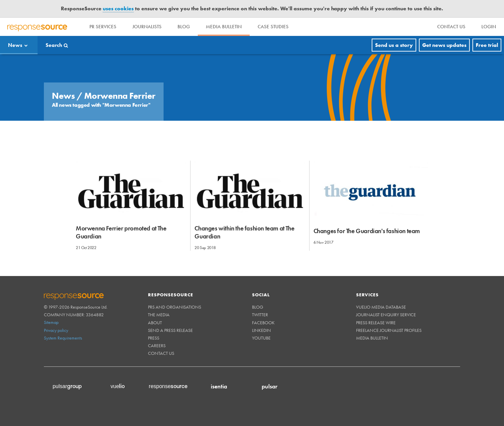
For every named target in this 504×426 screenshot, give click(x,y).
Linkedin (261, 330)
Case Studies (273, 27)
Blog (184, 27)
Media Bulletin (224, 27)
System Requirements (63, 338)
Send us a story (394, 45)
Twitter (260, 315)
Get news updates (444, 45)
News (15, 45)
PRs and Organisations (175, 307)
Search (54, 45)
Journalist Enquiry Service (386, 315)
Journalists (147, 27)
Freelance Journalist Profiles (389, 330)
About (155, 323)
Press (154, 338)
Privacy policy (56, 330)
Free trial (487, 45)
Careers (157, 346)
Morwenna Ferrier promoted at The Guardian (121, 232)
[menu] (451, 27)
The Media (159, 315)
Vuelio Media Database (381, 307)
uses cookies (118, 8)
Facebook (263, 323)
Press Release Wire (376, 323)
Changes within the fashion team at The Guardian (244, 232)
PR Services (103, 27)
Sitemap (51, 322)
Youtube (261, 338)
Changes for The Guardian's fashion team (367, 231)
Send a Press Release (170, 330)
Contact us (161, 353)
